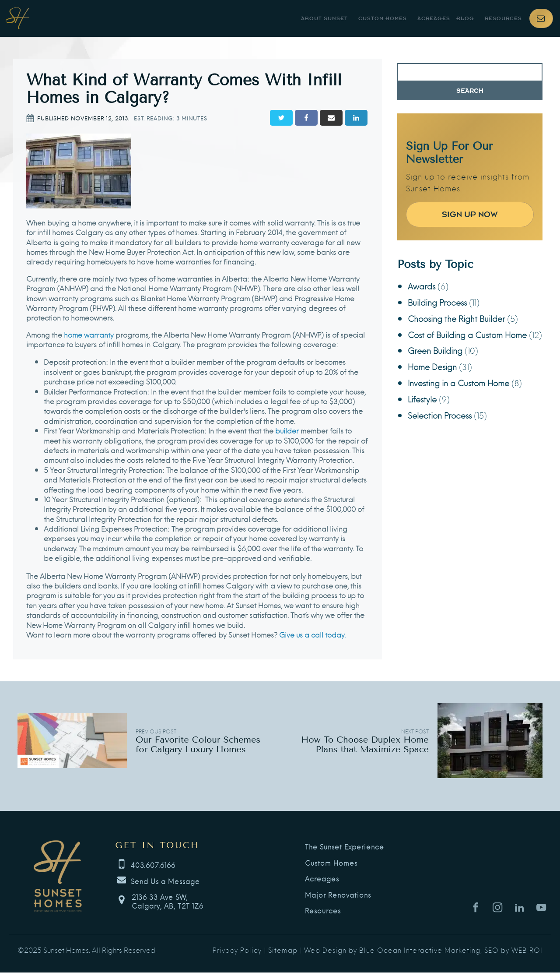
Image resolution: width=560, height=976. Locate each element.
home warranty (89, 334)
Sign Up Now (470, 214)
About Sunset (324, 18)
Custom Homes (383, 18)
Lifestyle (422, 399)
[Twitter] (281, 118)
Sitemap (283, 950)
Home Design (432, 366)
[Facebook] (306, 118)
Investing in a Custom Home (458, 382)
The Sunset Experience (345, 847)
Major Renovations (338, 895)
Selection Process (440, 415)
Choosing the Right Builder (456, 318)
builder (287, 430)
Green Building (435, 350)
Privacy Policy (237, 950)
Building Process (437, 302)
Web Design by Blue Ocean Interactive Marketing (392, 950)
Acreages (434, 18)
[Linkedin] (356, 118)
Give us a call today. (312, 634)
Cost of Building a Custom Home (467, 334)
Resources (503, 18)
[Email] (331, 118)
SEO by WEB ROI (513, 950)
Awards (422, 286)
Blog (465, 18)
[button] (541, 18)
